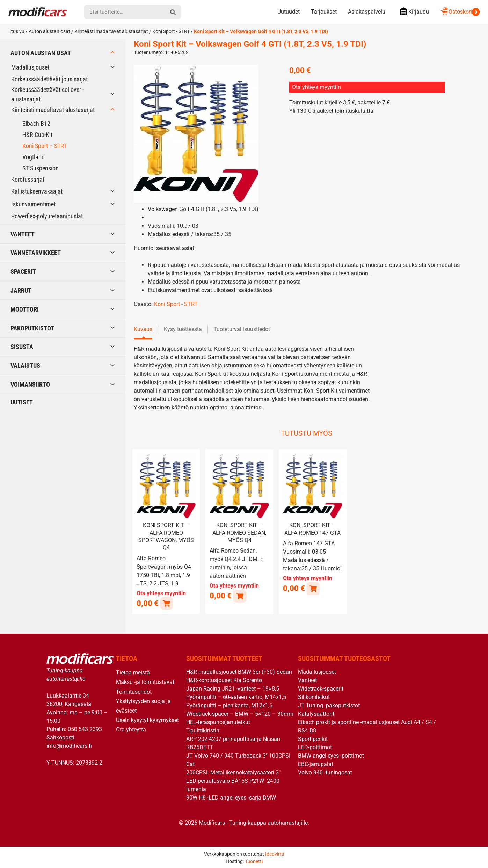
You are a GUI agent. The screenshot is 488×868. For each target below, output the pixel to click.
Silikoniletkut (314, 697)
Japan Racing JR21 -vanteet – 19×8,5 (233, 688)
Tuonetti (254, 861)
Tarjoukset (324, 12)
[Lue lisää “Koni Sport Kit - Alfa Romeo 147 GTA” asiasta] (313, 588)
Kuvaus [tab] (143, 329)
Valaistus (25, 366)
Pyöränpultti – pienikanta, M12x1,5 (229, 705)
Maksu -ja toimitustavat (145, 682)
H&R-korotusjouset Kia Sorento (224, 680)
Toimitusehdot (134, 691)
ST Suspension (41, 168)
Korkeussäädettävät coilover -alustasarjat (48, 94)
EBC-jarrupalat (316, 764)
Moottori (25, 309)
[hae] (173, 12)
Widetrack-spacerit (321, 688)
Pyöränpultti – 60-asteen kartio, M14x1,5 (236, 697)
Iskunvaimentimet (33, 204)
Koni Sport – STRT (45, 146)
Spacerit (23, 272)
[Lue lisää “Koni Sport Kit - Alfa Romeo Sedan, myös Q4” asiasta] (239, 595)
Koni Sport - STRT (171, 31)
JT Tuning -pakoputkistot (329, 705)
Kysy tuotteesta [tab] (183, 329)
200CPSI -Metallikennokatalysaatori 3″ (233, 772)
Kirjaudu (413, 11)
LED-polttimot (315, 747)
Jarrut (21, 290)
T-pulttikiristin (203, 730)
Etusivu (16, 31)
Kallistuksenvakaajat (37, 191)
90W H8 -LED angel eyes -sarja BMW (231, 797)
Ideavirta (275, 853)
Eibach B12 (36, 123)
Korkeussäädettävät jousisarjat (49, 79)
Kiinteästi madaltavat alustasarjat (111, 31)
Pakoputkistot (32, 328)
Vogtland (34, 157)
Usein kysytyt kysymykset (147, 720)
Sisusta (22, 347)
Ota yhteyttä (131, 729)
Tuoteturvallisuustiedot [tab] (242, 329)
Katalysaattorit (316, 713)
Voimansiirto (30, 384)
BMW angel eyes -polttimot (331, 755)
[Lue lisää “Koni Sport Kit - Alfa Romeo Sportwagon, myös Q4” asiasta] (166, 603)
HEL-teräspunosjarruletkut (218, 722)
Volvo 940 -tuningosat (325, 772)
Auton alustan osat (49, 31)
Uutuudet (289, 12)
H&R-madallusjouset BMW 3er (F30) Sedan (239, 672)
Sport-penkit (313, 739)
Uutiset (22, 402)
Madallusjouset (30, 67)
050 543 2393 (85, 728)
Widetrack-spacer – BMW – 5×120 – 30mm (240, 713)
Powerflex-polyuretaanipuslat (47, 216)
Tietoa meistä (133, 672)
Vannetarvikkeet (36, 253)
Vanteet (23, 234)
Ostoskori (460, 12)
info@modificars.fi (69, 745)
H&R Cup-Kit (37, 135)
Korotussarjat (28, 179)
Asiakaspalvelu (367, 12)
